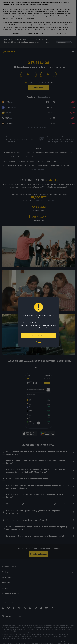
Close (39, 342)
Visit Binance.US (39, 335)
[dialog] (38, 322)
